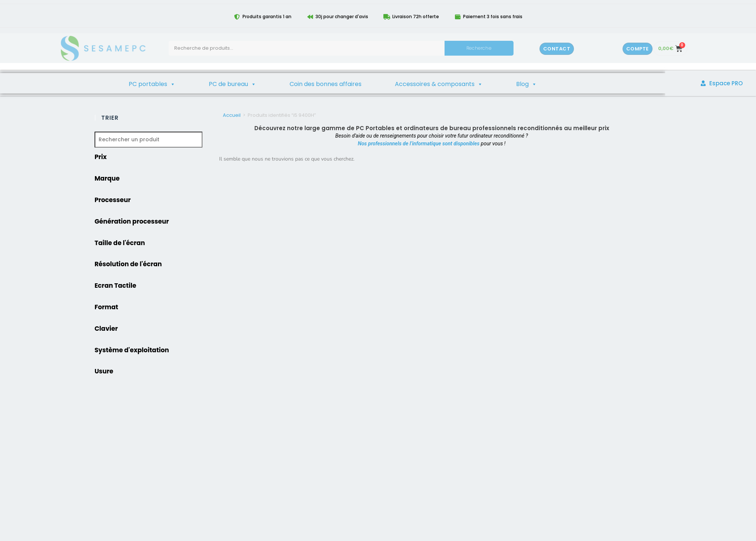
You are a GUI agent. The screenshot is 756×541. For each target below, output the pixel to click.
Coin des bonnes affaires (326, 84)
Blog (526, 84)
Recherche (479, 48)
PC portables (152, 84)
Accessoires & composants (439, 84)
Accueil (232, 115)
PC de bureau (232, 84)
